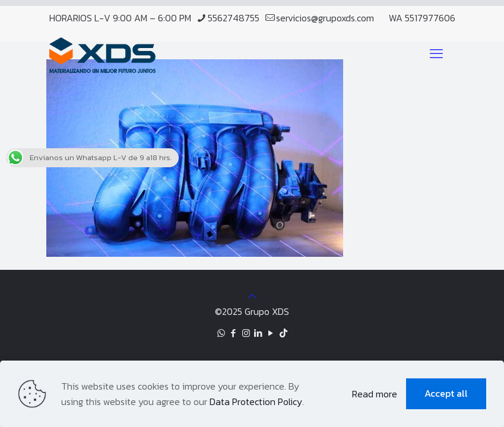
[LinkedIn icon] (259, 333)
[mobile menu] (436, 54)
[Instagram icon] (246, 333)
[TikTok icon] (283, 333)
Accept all (446, 393)
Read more (375, 394)
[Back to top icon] (252, 296)
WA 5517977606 (422, 18)
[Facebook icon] (234, 333)
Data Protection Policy (256, 401)
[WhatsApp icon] (221, 333)
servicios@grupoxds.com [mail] (325, 18)
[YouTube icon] (271, 333)
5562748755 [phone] (234, 18)
